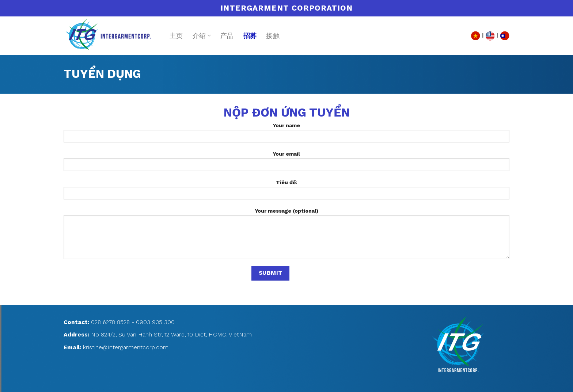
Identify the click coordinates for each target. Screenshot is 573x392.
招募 (250, 36)
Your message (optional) (286, 236)
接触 (273, 36)
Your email (286, 163)
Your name (286, 135)
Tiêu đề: (286, 192)
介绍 (202, 36)
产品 (227, 36)
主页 (176, 36)
